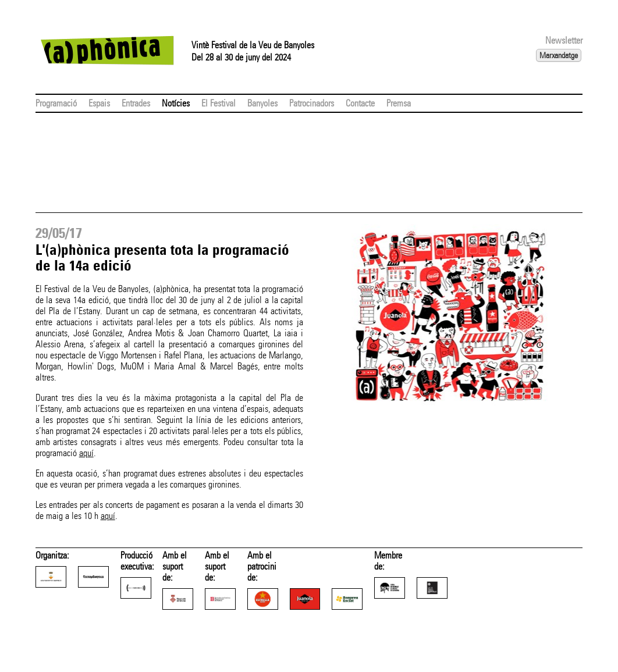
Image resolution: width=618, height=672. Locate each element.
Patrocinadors (312, 103)
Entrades (136, 103)
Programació (56, 103)
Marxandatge (559, 55)
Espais (99, 103)
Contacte (360, 103)
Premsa (399, 103)
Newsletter (564, 40)
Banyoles (262, 103)
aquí (86, 453)
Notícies (176, 103)
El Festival (219, 103)
